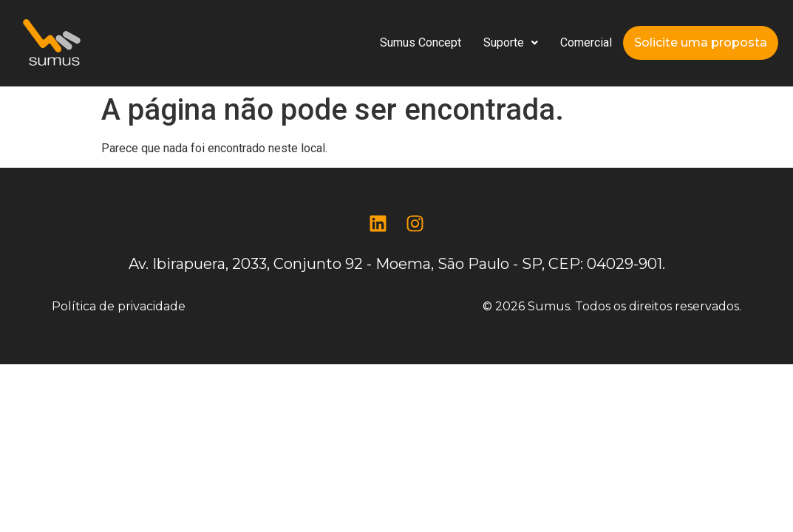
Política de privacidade (119, 306)
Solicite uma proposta (701, 42)
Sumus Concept (421, 42)
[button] (511, 43)
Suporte (511, 42)
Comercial (586, 42)
